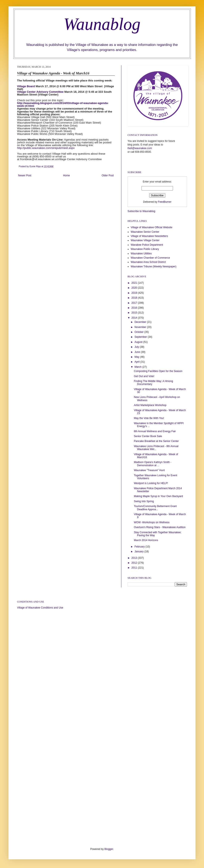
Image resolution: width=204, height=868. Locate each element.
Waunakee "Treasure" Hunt (149, 470)
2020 (135, 288)
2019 (135, 293)
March (138, 367)
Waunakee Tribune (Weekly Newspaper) (154, 267)
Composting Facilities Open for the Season (158, 371)
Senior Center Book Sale (148, 436)
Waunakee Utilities (141, 254)
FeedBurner (165, 202)
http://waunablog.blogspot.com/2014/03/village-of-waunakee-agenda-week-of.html (63, 104)
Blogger (109, 849)
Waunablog (102, 24)
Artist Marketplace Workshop (150, 405)
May (137, 357)
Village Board (26, 86)
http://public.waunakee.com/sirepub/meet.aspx (46, 148)
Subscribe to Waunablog (141, 211)
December (141, 322)
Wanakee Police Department (147, 245)
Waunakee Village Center (145, 240)
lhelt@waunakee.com (140, 148)
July (137, 347)
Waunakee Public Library (145, 249)
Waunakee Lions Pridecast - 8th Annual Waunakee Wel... (156, 448)
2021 (135, 283)
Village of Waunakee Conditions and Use (40, 608)
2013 (135, 558)
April (137, 362)
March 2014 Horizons (146, 540)
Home (67, 175)
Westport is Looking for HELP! (151, 483)
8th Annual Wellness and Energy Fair (155, 431)
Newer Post (25, 175)
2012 (135, 563)
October (139, 332)
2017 (135, 303)
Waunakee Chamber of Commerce (150, 258)
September (141, 337)
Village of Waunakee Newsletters (149, 236)
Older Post (108, 175)
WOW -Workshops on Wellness (152, 522)
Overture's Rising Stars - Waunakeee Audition (160, 527)
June (138, 352)
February (140, 547)
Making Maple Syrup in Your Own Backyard (158, 496)
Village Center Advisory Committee (40, 92)
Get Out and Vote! (144, 376)
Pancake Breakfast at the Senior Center (156, 441)
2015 (135, 313)
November (141, 327)
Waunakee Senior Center (145, 232)
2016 (135, 308)
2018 (135, 298)
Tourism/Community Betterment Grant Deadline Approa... (155, 508)
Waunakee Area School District (148, 262)
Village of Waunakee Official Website (152, 227)
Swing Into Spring (144, 501)
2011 (135, 568)
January (139, 552)
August (139, 342)
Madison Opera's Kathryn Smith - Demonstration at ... (153, 464)
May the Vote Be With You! (149, 418)
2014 (135, 318)
